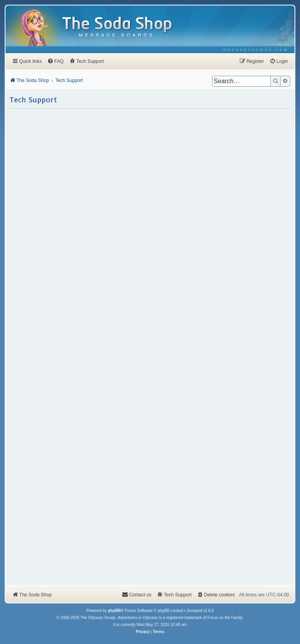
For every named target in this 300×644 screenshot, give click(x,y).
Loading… (150, 346)
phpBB (114, 611)
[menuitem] (256, 50)
